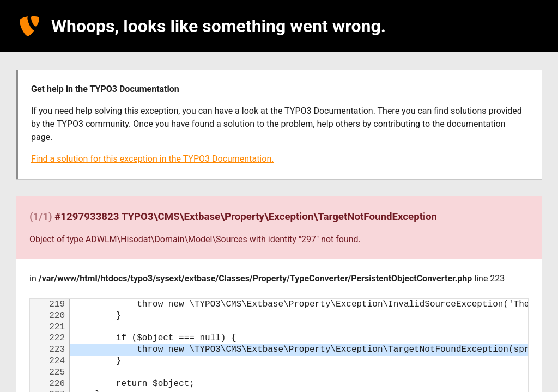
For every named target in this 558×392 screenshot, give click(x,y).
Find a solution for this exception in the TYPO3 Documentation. (152, 159)
